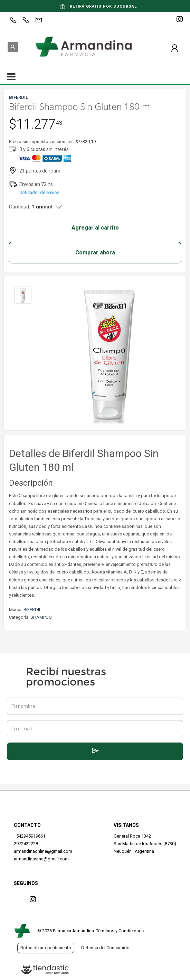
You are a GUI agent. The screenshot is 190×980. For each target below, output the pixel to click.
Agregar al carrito (95, 228)
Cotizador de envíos (39, 192)
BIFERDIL (32, 610)
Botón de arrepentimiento (46, 948)
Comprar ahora (95, 253)
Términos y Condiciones (120, 931)
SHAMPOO (41, 617)
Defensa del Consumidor (106, 948)
